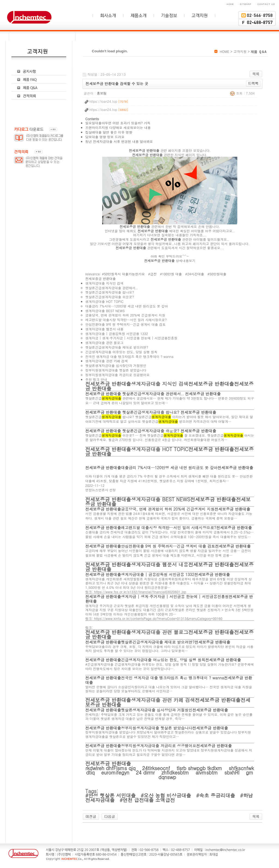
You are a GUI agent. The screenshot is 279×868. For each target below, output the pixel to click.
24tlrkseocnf (157, 768)
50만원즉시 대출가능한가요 (125, 274)
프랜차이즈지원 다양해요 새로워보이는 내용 (118, 127)
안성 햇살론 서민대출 (112, 795)
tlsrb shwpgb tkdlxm (200, 768)
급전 (153, 274)
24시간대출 (196, 274)
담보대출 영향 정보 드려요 (105, 137)
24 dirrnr (146, 772)
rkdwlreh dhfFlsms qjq (111, 768)
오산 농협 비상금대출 (168, 795)
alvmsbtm (208, 772)
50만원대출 (218, 274)
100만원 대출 (172, 274)
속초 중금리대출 (217, 795)
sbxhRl (233, 772)
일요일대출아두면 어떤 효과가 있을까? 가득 (118, 123)
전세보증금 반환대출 (101, 278)
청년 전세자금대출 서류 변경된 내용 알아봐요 (119, 141)
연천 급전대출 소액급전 (149, 800)
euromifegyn (116, 772)
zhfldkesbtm (176, 772)
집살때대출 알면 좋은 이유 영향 (109, 132)
